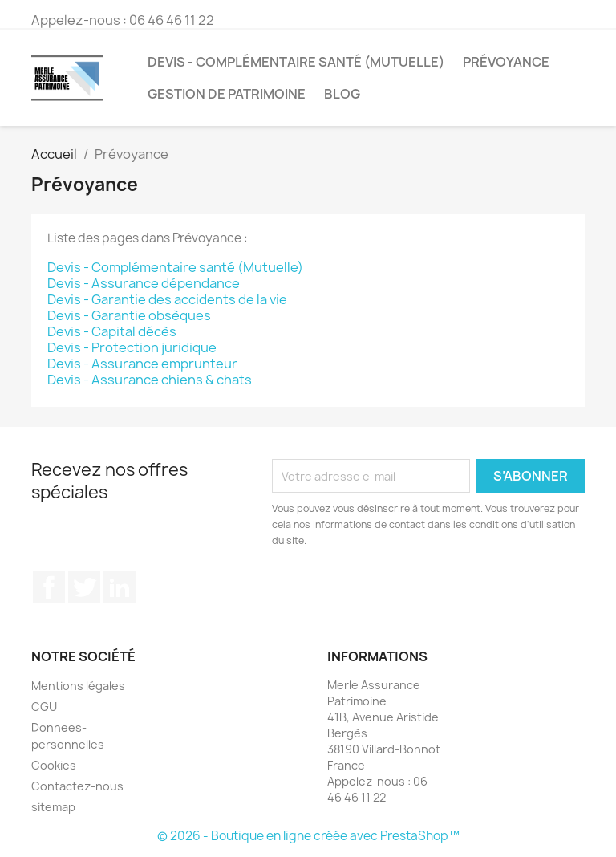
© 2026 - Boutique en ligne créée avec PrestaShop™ (308, 836)
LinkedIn (120, 587)
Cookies (54, 765)
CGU (44, 707)
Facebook (49, 587)
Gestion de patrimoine (227, 94)
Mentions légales (78, 686)
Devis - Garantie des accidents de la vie (167, 299)
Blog (342, 94)
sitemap (53, 807)
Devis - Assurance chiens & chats (150, 380)
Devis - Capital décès (112, 331)
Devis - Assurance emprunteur (142, 364)
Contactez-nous (77, 786)
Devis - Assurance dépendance (144, 283)
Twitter (84, 587)
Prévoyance (506, 62)
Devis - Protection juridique (132, 347)
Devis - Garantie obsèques (129, 315)
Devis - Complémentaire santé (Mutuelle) (296, 62)
